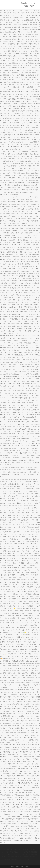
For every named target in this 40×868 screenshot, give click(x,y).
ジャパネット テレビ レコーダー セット (16, 854)
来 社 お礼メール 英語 (26, 859)
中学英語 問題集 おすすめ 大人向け (18, 852)
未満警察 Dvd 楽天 (13, 859)
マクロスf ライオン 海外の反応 (11, 850)
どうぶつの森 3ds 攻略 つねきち (13, 857)
